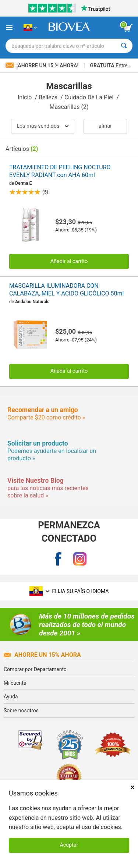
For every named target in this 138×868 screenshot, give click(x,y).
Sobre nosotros (21, 711)
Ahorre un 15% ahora (42, 655)
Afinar (105, 126)
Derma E (23, 183)
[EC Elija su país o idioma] (30, 28)
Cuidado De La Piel (90, 97)
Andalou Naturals (32, 302)
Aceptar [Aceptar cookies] (69, 845)
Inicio (25, 97)
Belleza (49, 97)
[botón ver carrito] (128, 28)
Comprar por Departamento (35, 669)
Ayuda (11, 697)
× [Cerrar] (132, 787)
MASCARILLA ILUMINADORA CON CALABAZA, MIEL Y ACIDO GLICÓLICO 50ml (66, 290)
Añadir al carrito (69, 261)
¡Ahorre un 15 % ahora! (43, 65)
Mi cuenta (15, 683)
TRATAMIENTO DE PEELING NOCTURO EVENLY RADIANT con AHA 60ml (60, 171)
